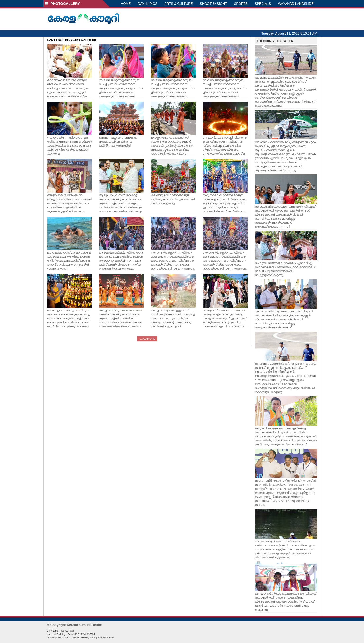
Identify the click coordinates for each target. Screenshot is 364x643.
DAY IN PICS (147, 4)
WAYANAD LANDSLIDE (296, 4)
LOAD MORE (147, 339)
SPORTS (241, 4)
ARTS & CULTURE (178, 4)
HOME (126, 4)
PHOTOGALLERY (62, 3)
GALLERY (64, 40)
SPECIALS (263, 4)
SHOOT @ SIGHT (213, 4)
